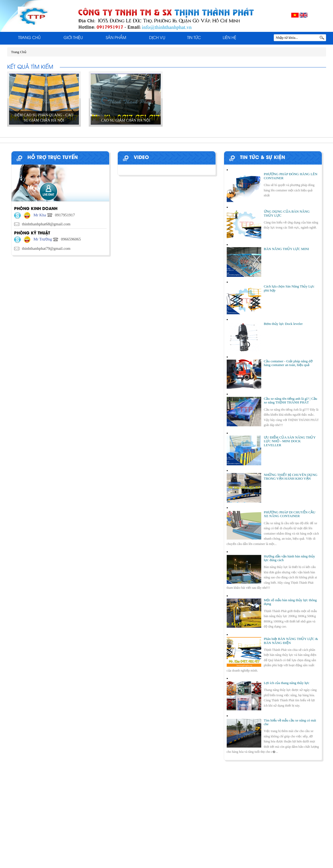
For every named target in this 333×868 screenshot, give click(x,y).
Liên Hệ (229, 38)
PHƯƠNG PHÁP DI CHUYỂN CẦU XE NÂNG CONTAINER (290, 514)
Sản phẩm (116, 38)
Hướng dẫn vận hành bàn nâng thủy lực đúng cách (290, 558)
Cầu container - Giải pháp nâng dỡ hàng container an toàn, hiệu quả (288, 363)
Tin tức (194, 38)
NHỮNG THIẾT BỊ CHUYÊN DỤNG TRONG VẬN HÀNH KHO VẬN (291, 477)
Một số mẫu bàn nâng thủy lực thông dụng (290, 602)
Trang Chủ (29, 38)
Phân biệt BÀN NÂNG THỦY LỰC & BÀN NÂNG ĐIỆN (291, 641)
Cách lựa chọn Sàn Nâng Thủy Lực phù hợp (289, 288)
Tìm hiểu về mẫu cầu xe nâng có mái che (290, 722)
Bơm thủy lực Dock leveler (283, 324)
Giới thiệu (73, 38)
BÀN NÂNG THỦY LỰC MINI (286, 249)
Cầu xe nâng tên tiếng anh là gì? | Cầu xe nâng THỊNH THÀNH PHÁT (291, 400)
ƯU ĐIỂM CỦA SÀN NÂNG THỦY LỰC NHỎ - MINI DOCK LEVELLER (290, 441)
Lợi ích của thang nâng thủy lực (287, 683)
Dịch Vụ (157, 38)
